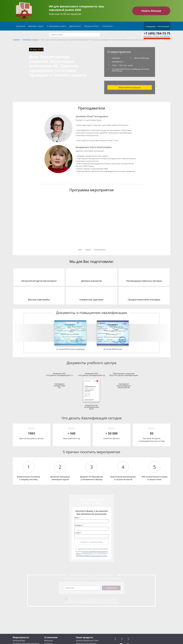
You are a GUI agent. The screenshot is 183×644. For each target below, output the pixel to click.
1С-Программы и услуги (57, 26)
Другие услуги (75, 26)
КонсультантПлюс (92, 26)
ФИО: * (77, 518)
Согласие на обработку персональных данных (92, 600)
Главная (16, 40)
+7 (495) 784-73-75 (157, 33)
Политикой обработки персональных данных (91, 556)
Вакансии (48, 640)
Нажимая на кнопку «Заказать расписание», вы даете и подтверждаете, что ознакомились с (92, 552)
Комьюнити (21, 26)
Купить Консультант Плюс (87, 640)
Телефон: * (79, 525)
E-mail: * (78, 533)
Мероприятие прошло (130, 87)
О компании (108, 26)
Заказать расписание (91, 542)
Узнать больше (151, 11)
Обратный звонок (157, 38)
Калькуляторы (19, 640)
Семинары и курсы (36, 26)
